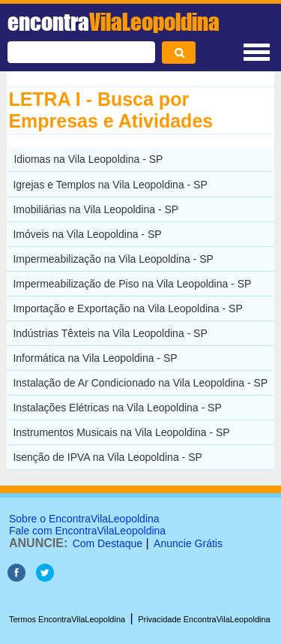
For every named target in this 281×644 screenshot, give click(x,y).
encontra (114, 22)
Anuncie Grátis (188, 543)
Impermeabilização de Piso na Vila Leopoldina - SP (132, 284)
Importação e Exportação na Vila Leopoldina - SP (127, 308)
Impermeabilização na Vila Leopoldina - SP (113, 259)
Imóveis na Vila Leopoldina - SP (87, 234)
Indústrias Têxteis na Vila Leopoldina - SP (110, 333)
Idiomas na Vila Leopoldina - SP (88, 159)
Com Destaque (108, 543)
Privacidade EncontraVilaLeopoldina (204, 619)
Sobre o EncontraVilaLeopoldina (84, 519)
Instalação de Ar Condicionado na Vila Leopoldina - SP (140, 383)
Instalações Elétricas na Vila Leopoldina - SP (117, 408)
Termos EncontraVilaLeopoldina (67, 619)
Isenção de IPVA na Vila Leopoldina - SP (107, 457)
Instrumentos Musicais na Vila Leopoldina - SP (121, 432)
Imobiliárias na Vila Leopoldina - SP (96, 209)
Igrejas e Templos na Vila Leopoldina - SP (110, 185)
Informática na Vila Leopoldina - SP (95, 358)
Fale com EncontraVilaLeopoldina (87, 531)
